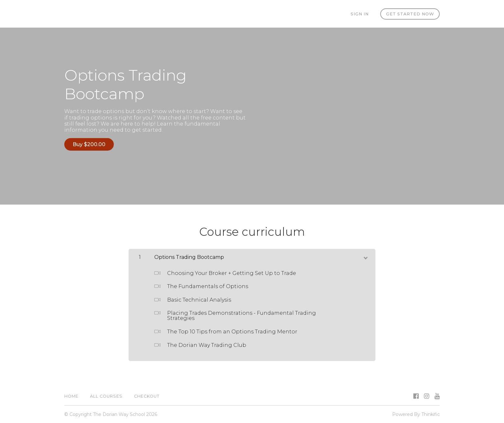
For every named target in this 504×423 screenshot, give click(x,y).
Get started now (410, 14)
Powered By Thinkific (416, 414)
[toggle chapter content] (365, 257)
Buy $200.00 (89, 144)
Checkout (147, 396)
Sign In (360, 14)
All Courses (106, 396)
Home (71, 396)
